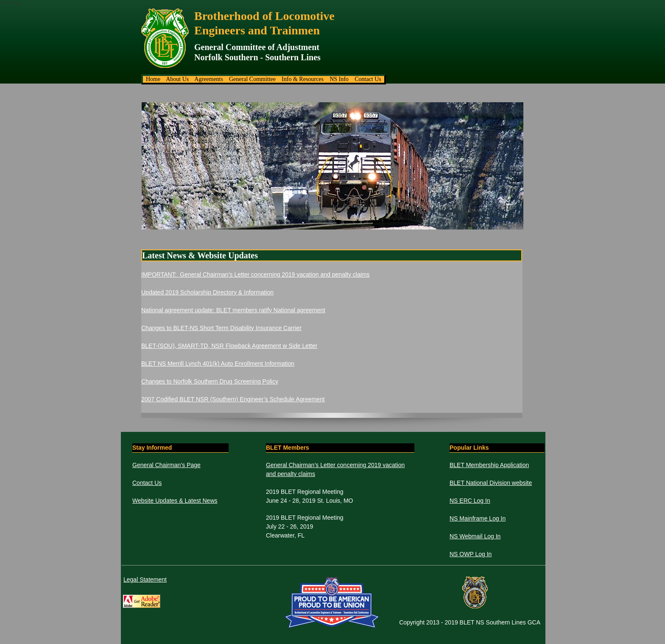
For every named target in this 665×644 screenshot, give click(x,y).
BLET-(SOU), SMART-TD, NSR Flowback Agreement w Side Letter (229, 346)
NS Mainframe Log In (478, 518)
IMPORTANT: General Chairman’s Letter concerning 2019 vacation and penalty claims (256, 274)
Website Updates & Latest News (175, 501)
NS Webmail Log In (475, 536)
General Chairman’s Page (166, 465)
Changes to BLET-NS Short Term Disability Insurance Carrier (221, 328)
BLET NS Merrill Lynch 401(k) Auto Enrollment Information (218, 364)
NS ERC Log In (470, 501)
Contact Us (147, 483)
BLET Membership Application (489, 465)
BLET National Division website (491, 483)
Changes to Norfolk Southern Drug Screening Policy (210, 381)
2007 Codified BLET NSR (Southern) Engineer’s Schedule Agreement (233, 399)
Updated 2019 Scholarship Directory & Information (207, 292)
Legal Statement (145, 580)
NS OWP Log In (471, 554)
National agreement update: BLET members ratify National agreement (233, 310)
